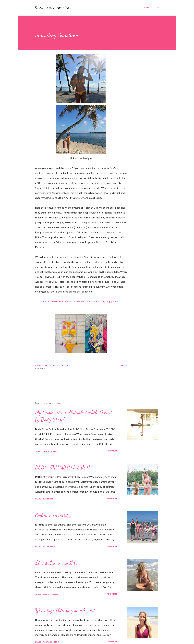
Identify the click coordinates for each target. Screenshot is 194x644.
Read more (112, 451)
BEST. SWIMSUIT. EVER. (63, 467)
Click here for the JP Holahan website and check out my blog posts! (81, 301)
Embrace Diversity (53, 515)
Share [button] (124, 365)
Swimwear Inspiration (53, 8)
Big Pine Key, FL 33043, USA (57, 365)
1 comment (48, 499)
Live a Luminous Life (56, 563)
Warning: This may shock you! (65, 610)
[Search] (147, 8)
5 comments (49, 547)
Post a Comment (51, 451)
